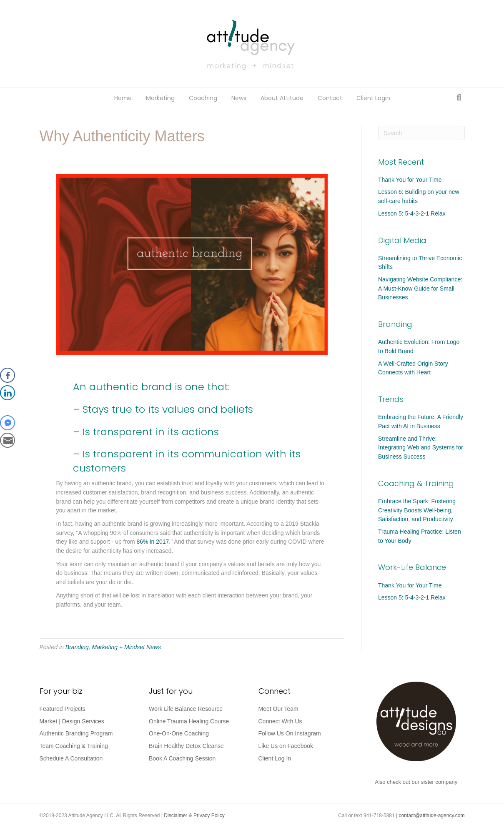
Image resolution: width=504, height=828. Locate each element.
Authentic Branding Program (76, 733)
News (239, 98)
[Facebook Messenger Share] (8, 423)
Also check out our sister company (416, 782)
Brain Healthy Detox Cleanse (186, 746)
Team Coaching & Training (74, 746)
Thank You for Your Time (410, 180)
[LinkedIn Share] (8, 393)
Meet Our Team (278, 709)
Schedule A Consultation (71, 758)
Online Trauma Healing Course (189, 721)
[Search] (459, 98)
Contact (330, 98)
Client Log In (275, 758)
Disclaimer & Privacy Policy (194, 815)
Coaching (203, 98)
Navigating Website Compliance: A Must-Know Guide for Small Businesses (420, 288)
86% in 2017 (153, 542)
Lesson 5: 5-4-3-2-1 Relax (412, 213)
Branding (77, 647)
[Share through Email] (8, 440)
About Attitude (282, 98)
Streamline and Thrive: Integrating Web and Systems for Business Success (421, 448)
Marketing (160, 98)
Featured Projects (63, 709)
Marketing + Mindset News (127, 647)
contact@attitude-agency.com (431, 815)
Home (123, 98)
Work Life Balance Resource (186, 709)
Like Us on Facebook (286, 746)
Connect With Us (280, 721)
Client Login (373, 98)
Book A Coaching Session (182, 758)
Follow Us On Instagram (290, 733)
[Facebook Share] (8, 375)
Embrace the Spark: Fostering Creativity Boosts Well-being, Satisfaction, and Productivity (417, 510)
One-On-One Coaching (179, 733)
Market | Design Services (72, 721)
